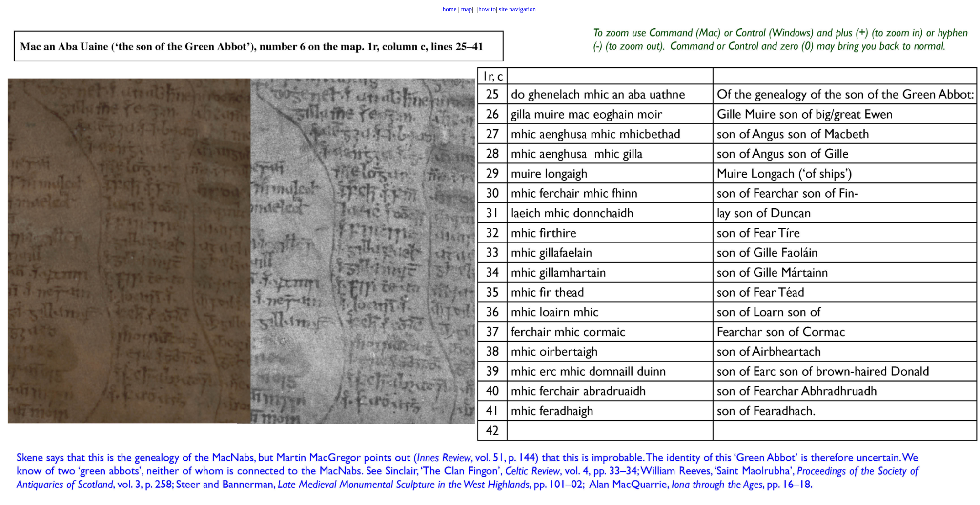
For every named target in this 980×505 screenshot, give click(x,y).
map (467, 9)
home (450, 9)
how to (487, 9)
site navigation (517, 9)
